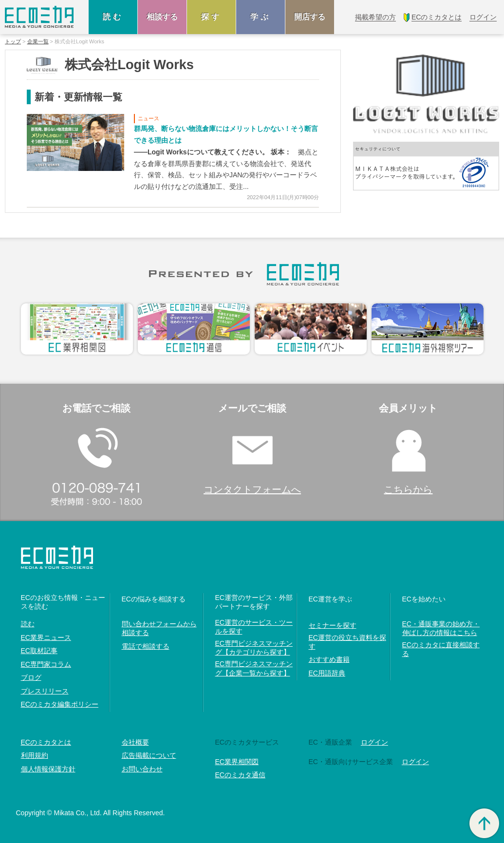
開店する (310, 17)
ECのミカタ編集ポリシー (60, 704)
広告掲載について (149, 755)
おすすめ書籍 (329, 659)
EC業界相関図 (237, 762)
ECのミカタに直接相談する (441, 649)
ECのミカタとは (46, 742)
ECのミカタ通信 (240, 775)
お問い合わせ (142, 769)
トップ (13, 42)
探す (211, 17)
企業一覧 (38, 42)
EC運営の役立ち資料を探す (347, 642)
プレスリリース (45, 691)
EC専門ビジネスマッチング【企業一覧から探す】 (254, 668)
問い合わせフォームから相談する (159, 628)
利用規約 (35, 755)
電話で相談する (146, 646)
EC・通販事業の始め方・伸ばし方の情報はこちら (441, 628)
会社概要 (135, 742)
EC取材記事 (39, 651)
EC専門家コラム (46, 664)
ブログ (31, 677)
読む (113, 17)
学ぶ (261, 17)
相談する (162, 17)
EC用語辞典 (327, 673)
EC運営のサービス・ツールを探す (254, 627)
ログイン (374, 742)
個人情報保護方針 (48, 769)
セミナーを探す (333, 625)
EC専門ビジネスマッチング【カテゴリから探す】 (254, 648)
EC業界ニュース (46, 637)
